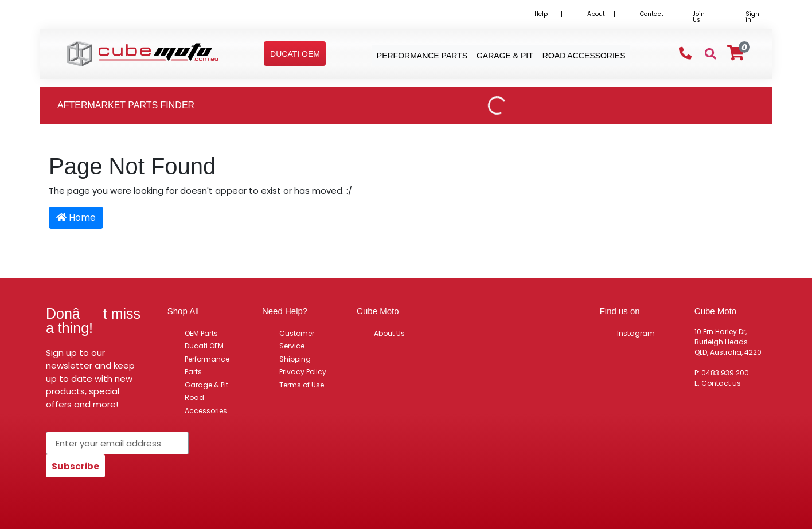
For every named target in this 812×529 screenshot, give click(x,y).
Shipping (295, 359)
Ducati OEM (204, 346)
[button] (295, 54)
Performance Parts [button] (422, 56)
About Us (389, 333)
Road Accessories (206, 404)
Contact (652, 14)
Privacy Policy (303, 372)
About (596, 14)
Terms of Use (302, 385)
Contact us (721, 383)
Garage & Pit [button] (505, 56)
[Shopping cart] (736, 53)
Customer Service (297, 340)
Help (541, 14)
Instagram (636, 333)
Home (76, 218)
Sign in (752, 17)
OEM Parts (201, 333)
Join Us (699, 17)
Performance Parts (207, 366)
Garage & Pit (206, 385)
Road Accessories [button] (584, 56)
